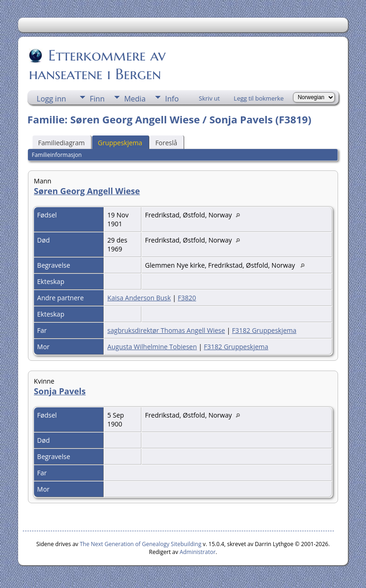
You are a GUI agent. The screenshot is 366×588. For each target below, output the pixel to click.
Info (172, 99)
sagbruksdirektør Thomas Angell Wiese (166, 330)
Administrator (197, 552)
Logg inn (51, 99)
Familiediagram (61, 143)
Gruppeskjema (120, 143)
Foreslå (166, 143)
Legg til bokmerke (259, 98)
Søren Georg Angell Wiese (87, 191)
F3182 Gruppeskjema (264, 330)
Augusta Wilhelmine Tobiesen (152, 347)
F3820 (187, 298)
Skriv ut (210, 98)
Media (135, 99)
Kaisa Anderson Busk (139, 298)
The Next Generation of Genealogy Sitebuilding (140, 544)
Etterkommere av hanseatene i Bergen (97, 65)
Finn (97, 99)
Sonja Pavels (60, 391)
